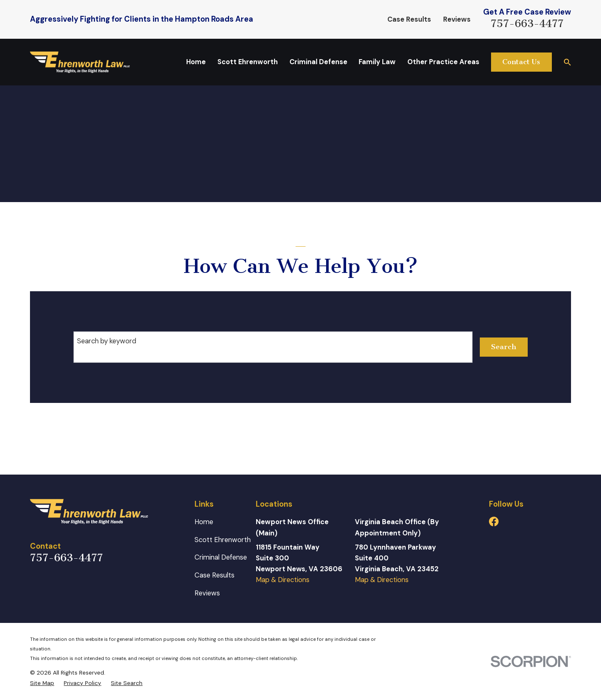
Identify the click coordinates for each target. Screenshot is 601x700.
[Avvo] (515, 521)
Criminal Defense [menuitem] (318, 62)
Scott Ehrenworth (223, 540)
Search (504, 347)
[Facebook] (494, 521)
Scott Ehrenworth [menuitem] (248, 62)
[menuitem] (42, 683)
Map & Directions (283, 580)
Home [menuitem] (196, 62)
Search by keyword (107, 341)
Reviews (457, 19)
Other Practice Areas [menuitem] (443, 62)
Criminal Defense (221, 557)
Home (204, 522)
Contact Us (521, 62)
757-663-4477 (527, 24)
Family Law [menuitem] (377, 62)
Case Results (409, 19)
